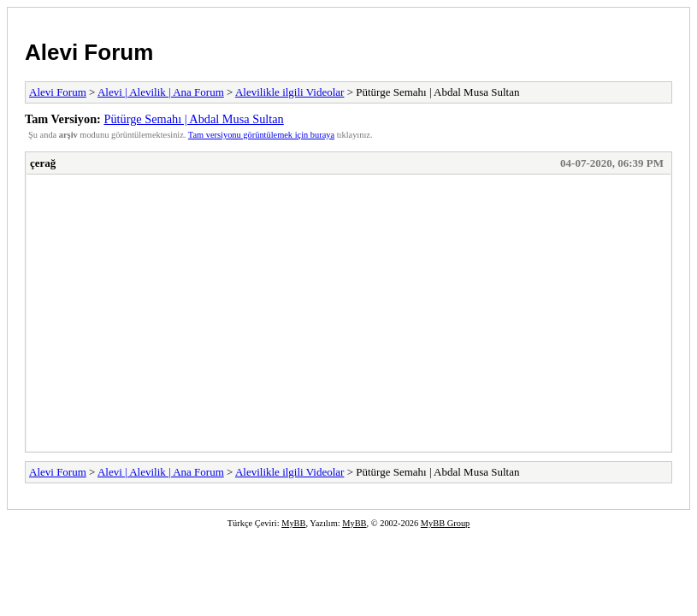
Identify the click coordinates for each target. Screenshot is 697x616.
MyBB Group (445, 523)
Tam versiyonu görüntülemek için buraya (261, 135)
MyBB (293, 523)
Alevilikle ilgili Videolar (290, 92)
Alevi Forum (89, 52)
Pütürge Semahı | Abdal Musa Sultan (193, 119)
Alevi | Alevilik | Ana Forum (161, 92)
